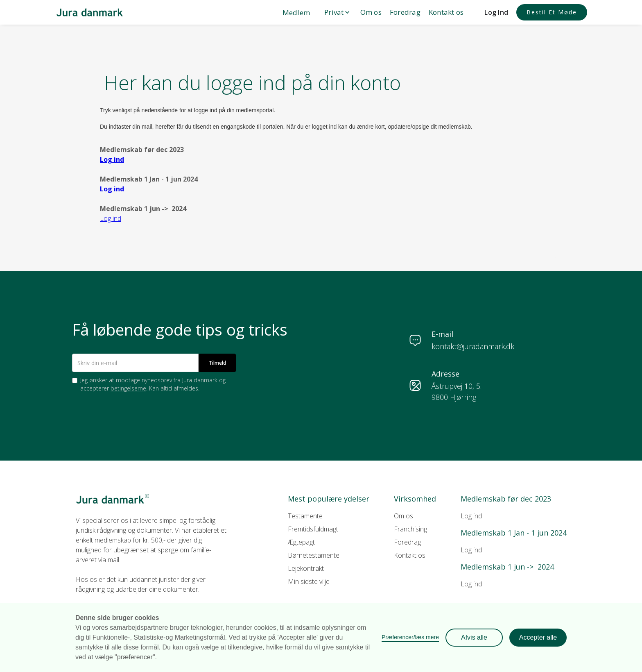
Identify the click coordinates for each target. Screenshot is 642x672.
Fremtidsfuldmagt (313, 529)
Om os (371, 12)
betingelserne (128, 388)
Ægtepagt (301, 542)
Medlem (296, 12)
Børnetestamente (314, 555)
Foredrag (405, 12)
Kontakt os (446, 12)
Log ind (471, 516)
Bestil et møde (552, 12)
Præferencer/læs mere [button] (410, 637)
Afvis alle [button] (474, 637)
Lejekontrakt (306, 568)
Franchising (410, 529)
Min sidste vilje (309, 581)
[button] (335, 12)
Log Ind (496, 12)
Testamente (305, 516)
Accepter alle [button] (538, 637)
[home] (90, 12)
